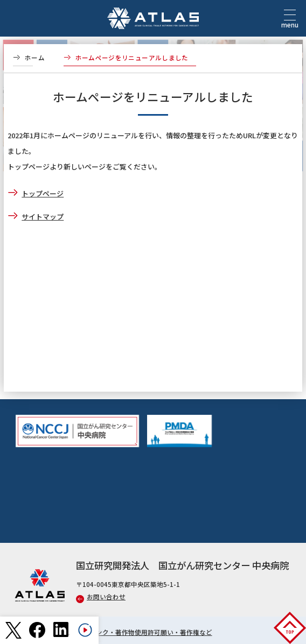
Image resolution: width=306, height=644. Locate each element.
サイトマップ (43, 217)
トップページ (43, 193)
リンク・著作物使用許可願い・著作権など (151, 632)
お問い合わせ (101, 597)
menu (290, 22)
